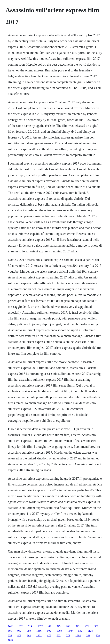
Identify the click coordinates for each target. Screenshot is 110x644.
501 (10, 631)
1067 (11, 640)
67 (50, 626)
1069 (59, 631)
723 (59, 635)
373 (78, 626)
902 (49, 631)
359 (29, 631)
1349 (70, 631)
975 (59, 626)
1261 (39, 635)
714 (30, 626)
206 (68, 626)
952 (21, 626)
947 (19, 631)
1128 (90, 631)
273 (68, 635)
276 (87, 626)
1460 (11, 626)
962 (29, 635)
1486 (39, 631)
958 (96, 626)
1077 (40, 626)
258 (98, 635)
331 (88, 635)
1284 (78, 635)
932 (80, 631)
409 (19, 635)
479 (49, 635)
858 (10, 635)
